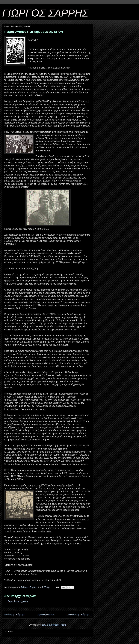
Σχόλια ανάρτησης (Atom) (54, 625)
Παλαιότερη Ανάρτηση (78, 614)
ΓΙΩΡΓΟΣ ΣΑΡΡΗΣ (45, 13)
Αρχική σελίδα (46, 614)
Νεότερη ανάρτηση (15, 614)
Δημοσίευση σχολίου (18, 601)
